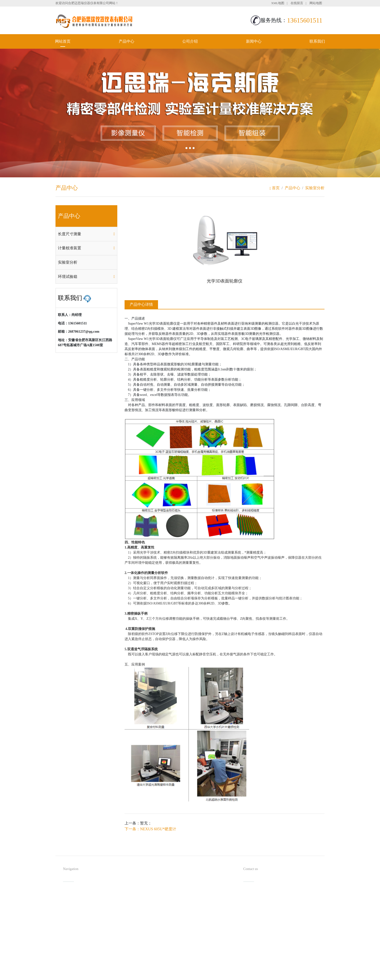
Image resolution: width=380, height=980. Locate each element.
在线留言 (297, 3)
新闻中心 (254, 41)
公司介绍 (190, 41)
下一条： (150, 829)
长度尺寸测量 (70, 234)
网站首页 (63, 41)
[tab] (86, 234)
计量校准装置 (70, 248)
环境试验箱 (68, 277)
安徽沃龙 (200, 975)
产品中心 (127, 41)
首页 (275, 188)
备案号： (214, 967)
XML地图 (278, 3)
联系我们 (317, 41)
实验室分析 (315, 188)
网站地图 (316, 3)
